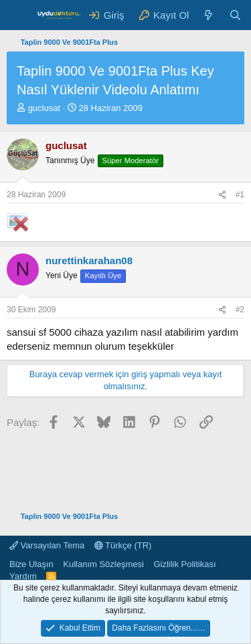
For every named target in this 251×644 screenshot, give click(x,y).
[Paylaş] (222, 195)
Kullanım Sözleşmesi (103, 564)
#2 (240, 310)
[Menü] (18, 15)
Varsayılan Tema (47, 545)
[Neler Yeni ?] (208, 15)
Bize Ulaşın (31, 564)
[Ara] (235, 15)
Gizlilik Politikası (184, 564)
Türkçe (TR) (123, 545)
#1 (240, 195)
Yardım (23, 576)
